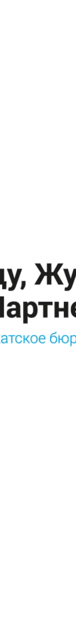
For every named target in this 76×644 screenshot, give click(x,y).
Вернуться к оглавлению (19, 540)
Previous (9, 516)
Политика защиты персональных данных (19, 606)
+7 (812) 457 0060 (54, 585)
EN (58, 3)
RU (53, 3)
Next (67, 516)
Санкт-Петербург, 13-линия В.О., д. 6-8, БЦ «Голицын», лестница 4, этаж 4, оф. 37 (55, 570)
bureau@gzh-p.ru (53, 589)
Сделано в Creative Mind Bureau (57, 600)
